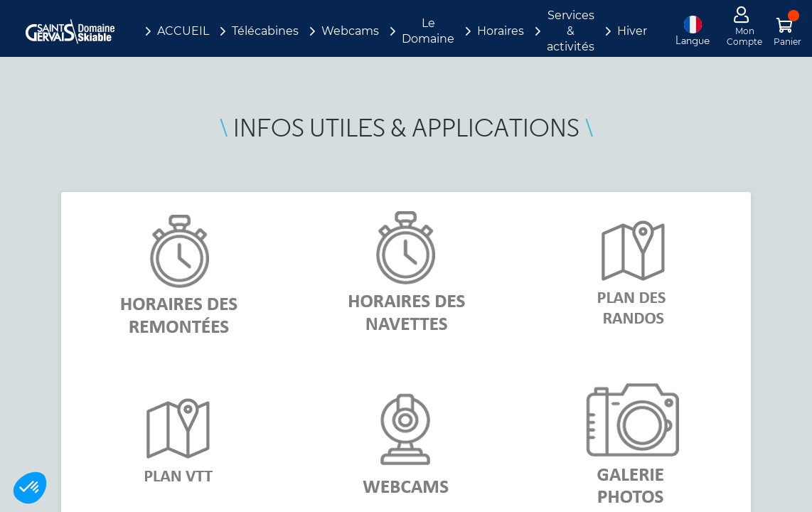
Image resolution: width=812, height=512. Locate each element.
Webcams (350, 31)
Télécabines (265, 31)
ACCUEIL (183, 31)
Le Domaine (428, 31)
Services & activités (571, 31)
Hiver (632, 31)
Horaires (501, 31)
